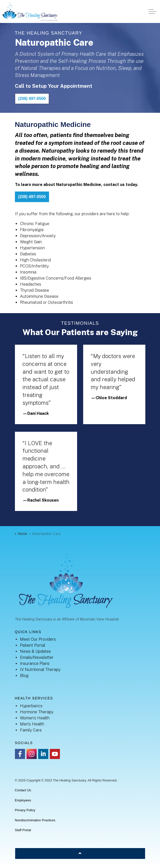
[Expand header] (152, 11)
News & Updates (35, 651)
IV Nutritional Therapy (40, 670)
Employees (23, 800)
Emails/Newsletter (37, 657)
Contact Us (23, 790)
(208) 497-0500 (32, 99)
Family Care (31, 730)
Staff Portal (23, 830)
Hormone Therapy (37, 712)
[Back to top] (80, 853)
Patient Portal (33, 645)
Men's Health (32, 724)
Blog (24, 676)
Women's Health (35, 718)
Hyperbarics (31, 706)
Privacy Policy (25, 810)
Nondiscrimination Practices (35, 820)
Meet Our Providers (38, 639)
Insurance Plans (35, 663)
